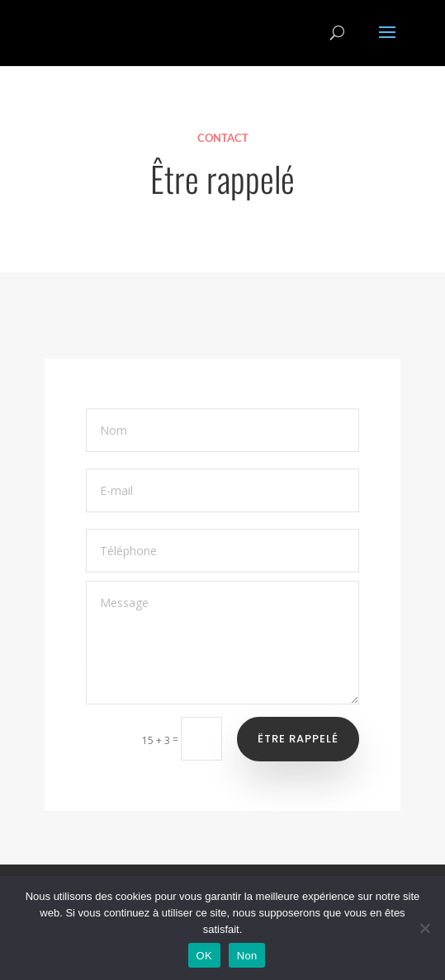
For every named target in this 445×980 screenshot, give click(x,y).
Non (247, 956)
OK (204, 956)
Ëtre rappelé (298, 739)
